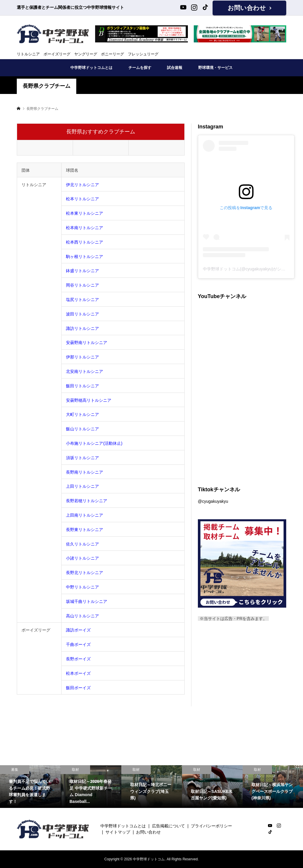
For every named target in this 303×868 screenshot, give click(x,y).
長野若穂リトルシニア (87, 501)
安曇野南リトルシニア (87, 343)
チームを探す (140, 68)
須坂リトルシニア (82, 458)
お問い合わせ (247, 8)
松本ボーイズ (78, 673)
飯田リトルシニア (82, 386)
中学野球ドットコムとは (91, 68)
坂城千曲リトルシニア (87, 601)
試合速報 (175, 68)
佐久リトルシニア (82, 544)
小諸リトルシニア (82, 558)
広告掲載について (168, 826)
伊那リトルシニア (82, 357)
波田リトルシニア (82, 314)
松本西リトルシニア (85, 242)
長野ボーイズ (78, 659)
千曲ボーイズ (78, 644)
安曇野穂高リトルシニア (89, 400)
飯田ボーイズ (78, 688)
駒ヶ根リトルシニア (85, 257)
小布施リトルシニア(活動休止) (94, 443)
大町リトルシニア (82, 414)
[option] (30, 786)
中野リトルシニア (82, 587)
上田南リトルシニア (85, 515)
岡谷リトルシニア (82, 285)
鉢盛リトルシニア (82, 271)
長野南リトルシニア (85, 472)
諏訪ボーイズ (78, 630)
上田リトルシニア (82, 486)
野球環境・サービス (215, 68)
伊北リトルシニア (82, 185)
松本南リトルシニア (85, 228)
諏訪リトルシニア (82, 328)
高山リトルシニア (82, 616)
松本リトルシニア (82, 199)
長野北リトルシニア (85, 573)
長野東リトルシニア (85, 530)
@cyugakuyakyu (213, 501)
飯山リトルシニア (82, 429)
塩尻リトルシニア (82, 300)
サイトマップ (118, 832)
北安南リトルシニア (85, 371)
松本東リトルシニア (85, 213)
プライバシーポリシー (211, 826)
